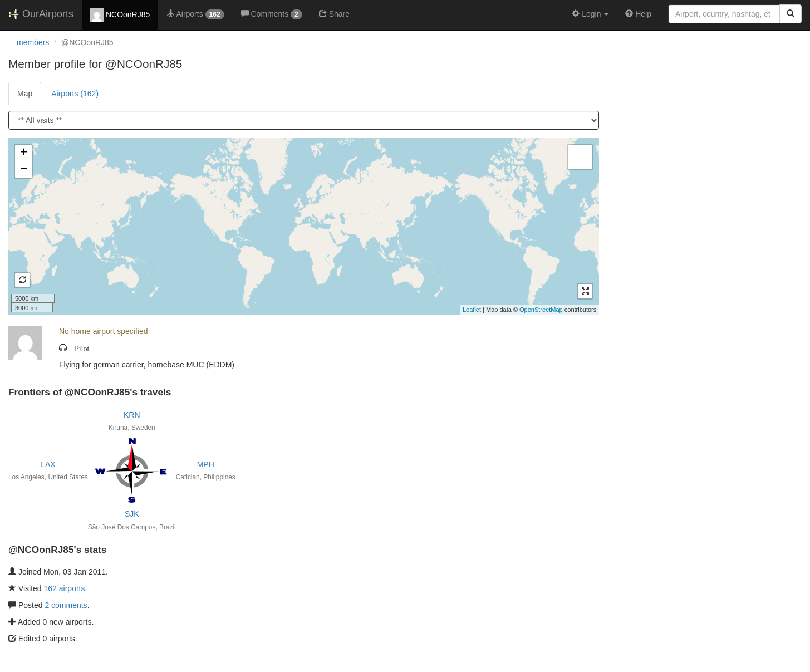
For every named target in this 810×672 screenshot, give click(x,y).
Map (25, 94)
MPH (206, 464)
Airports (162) (75, 94)
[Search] (791, 14)
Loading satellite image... (302, 226)
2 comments (66, 605)
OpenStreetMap (541, 310)
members (33, 42)
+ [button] (24, 153)
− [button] (24, 170)
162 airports (65, 588)
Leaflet (472, 310)
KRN (132, 415)
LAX (48, 464)
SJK (132, 514)
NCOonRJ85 (120, 15)
